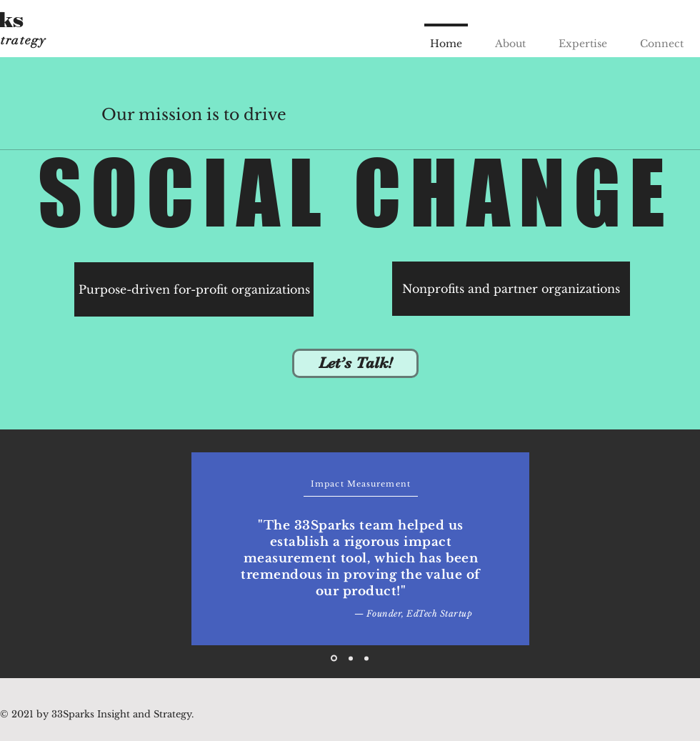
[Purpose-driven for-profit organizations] (194, 289)
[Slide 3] (366, 658)
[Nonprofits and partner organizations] (511, 289)
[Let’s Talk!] (355, 363)
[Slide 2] (351, 658)
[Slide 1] (334, 658)
